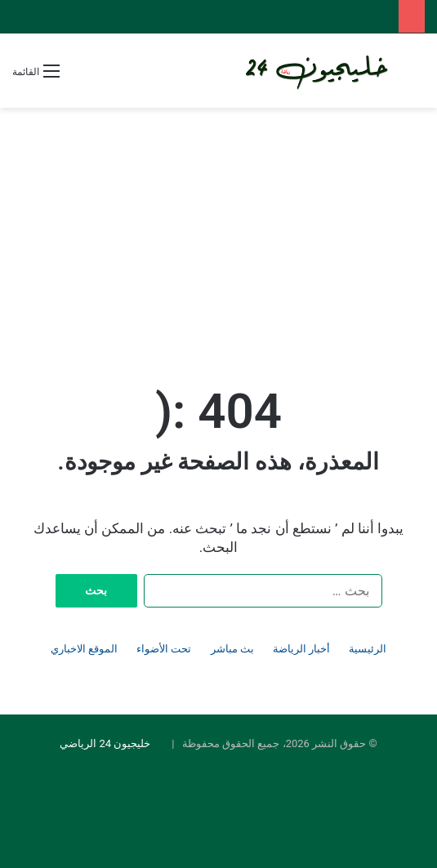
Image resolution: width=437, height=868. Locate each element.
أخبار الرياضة (301, 649)
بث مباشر (232, 649)
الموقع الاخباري (84, 649)
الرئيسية (368, 649)
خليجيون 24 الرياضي (105, 743)
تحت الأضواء (164, 649)
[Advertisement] (218, 230)
